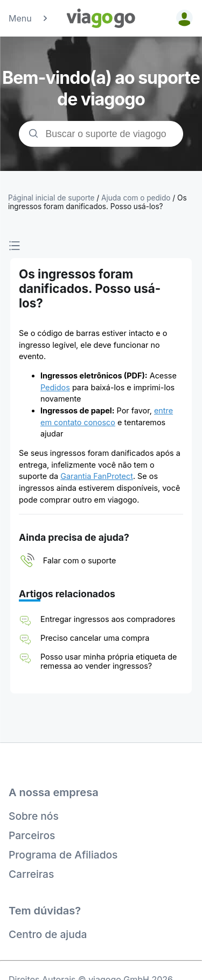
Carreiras (31, 874)
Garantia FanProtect (97, 476)
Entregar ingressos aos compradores (108, 619)
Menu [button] (29, 18)
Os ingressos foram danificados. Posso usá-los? (97, 202)
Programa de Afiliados (63, 855)
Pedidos (55, 387)
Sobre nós (34, 816)
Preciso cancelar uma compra (95, 638)
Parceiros (32, 835)
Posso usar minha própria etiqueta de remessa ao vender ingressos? (109, 661)
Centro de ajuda (48, 934)
